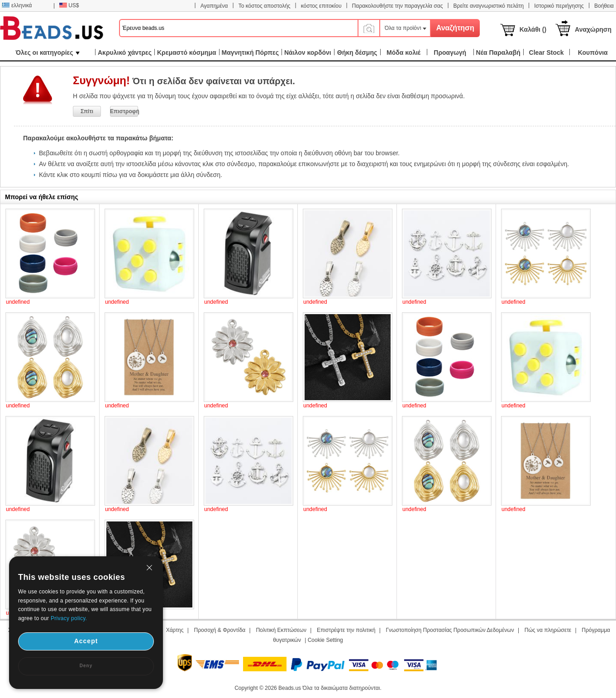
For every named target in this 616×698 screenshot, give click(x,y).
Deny (86, 666)
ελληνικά (17, 5)
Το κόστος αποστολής (265, 6)
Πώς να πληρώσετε (548, 630)
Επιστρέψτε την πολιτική (346, 630)
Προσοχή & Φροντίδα (220, 630)
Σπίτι (87, 111)
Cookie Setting (325, 640)
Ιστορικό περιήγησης (559, 6)
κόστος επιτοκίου (321, 6)
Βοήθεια (604, 6)
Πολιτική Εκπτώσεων (281, 630)
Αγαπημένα (214, 6)
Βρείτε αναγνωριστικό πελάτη (489, 6)
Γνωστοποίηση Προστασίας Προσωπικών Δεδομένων (450, 630)
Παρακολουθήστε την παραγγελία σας (398, 6)
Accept (86, 641)
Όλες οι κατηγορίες (47, 53)
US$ (69, 5)
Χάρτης (175, 630)
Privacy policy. (69, 618)
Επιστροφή (124, 111)
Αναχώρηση (593, 29)
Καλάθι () (533, 29)
